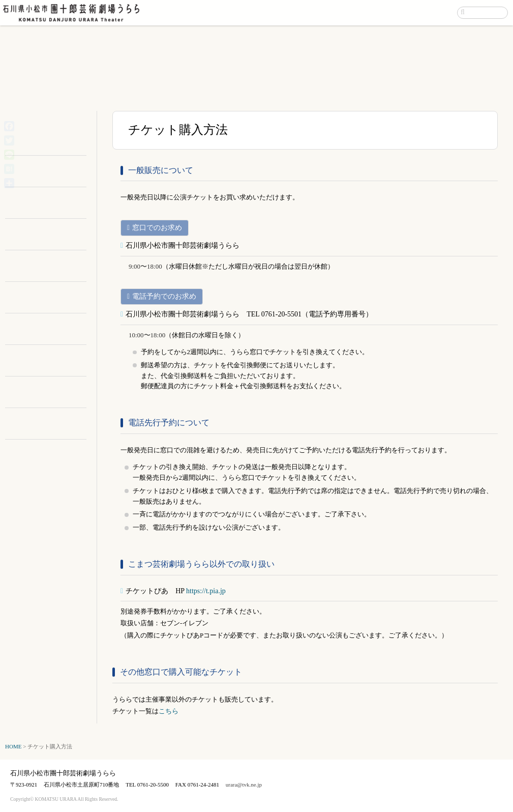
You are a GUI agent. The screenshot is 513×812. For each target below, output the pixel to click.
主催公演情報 (52, 136)
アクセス (379, 12)
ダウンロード (52, 234)
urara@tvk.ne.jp (244, 785)
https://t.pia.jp (206, 591)
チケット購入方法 (52, 392)
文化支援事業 (52, 360)
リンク (52, 424)
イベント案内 (329, 12)
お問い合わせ (429, 12)
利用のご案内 (52, 171)
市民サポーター (52, 297)
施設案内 (52, 203)
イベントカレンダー (52, 122)
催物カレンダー (52, 147)
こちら (169, 711)
